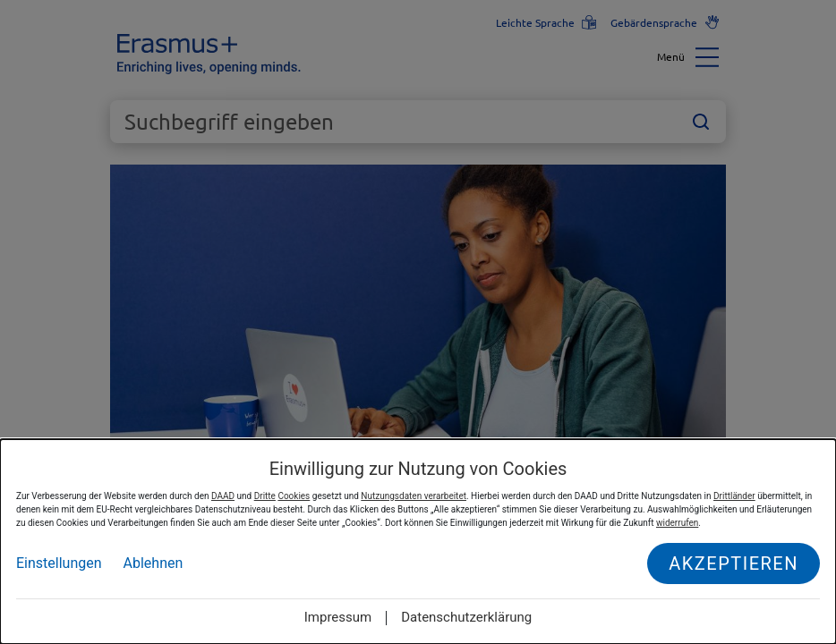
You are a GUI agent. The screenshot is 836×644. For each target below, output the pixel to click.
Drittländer (734, 496)
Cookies (294, 496)
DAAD (223, 496)
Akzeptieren (734, 563)
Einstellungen (59, 563)
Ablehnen (154, 563)
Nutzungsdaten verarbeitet (414, 496)
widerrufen (677, 523)
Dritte (265, 496)
